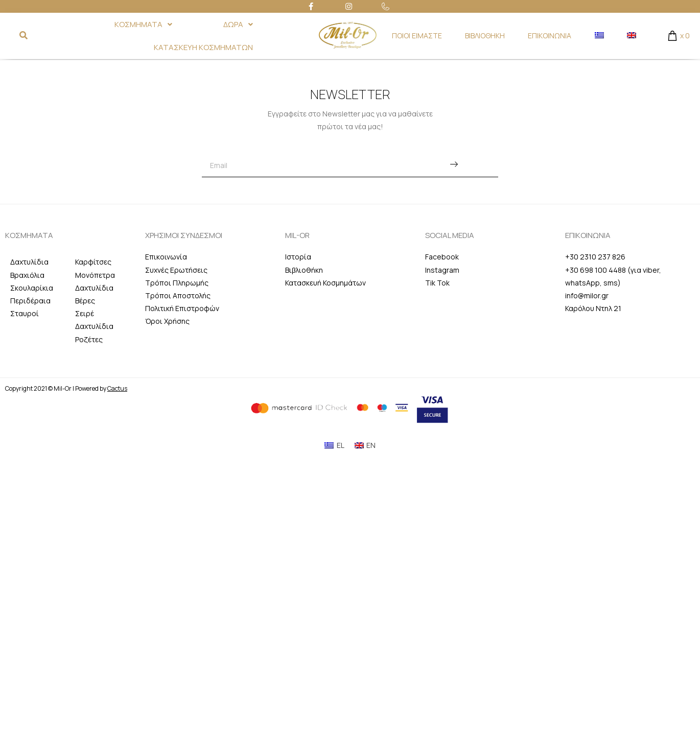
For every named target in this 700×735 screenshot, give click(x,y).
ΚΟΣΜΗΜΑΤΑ (143, 24)
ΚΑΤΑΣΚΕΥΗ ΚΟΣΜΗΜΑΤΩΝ (203, 47)
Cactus (117, 388)
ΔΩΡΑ (238, 24)
